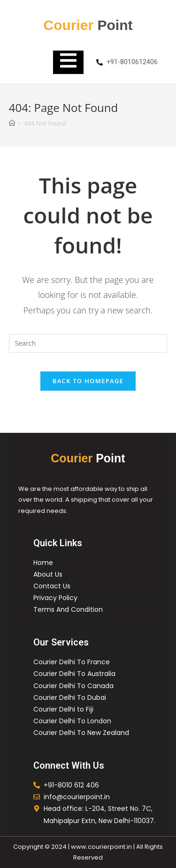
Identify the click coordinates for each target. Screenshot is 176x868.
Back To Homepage (88, 381)
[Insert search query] (88, 343)
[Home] (12, 123)
